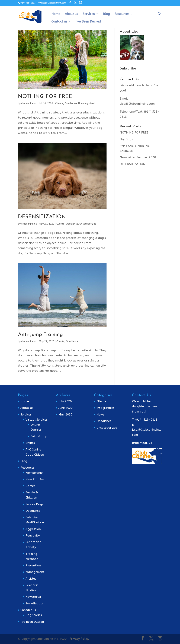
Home (56, 14)
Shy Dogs (126, 139)
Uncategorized (87, 104)
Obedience (71, 104)
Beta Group (39, 436)
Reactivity (33, 535)
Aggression (33, 529)
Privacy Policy (79, 639)
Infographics (105, 408)
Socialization (35, 603)
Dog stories (34, 615)
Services (89, 14)
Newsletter (33, 597)
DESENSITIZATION (42, 217)
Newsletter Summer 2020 (138, 157)
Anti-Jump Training (40, 335)
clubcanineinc (29, 104)
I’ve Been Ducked (88, 22)
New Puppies (35, 479)
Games (30, 486)
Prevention (33, 565)
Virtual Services (36, 420)
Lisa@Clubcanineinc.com (137, 104)
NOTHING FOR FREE (45, 97)
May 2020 (65, 414)
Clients (59, 104)
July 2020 (65, 401)
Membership (34, 473)
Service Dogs (34, 504)
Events (30, 443)
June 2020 (65, 408)
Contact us (59, 22)
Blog (106, 14)
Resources (122, 14)
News (100, 414)
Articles (31, 579)
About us (71, 14)
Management (35, 572)
